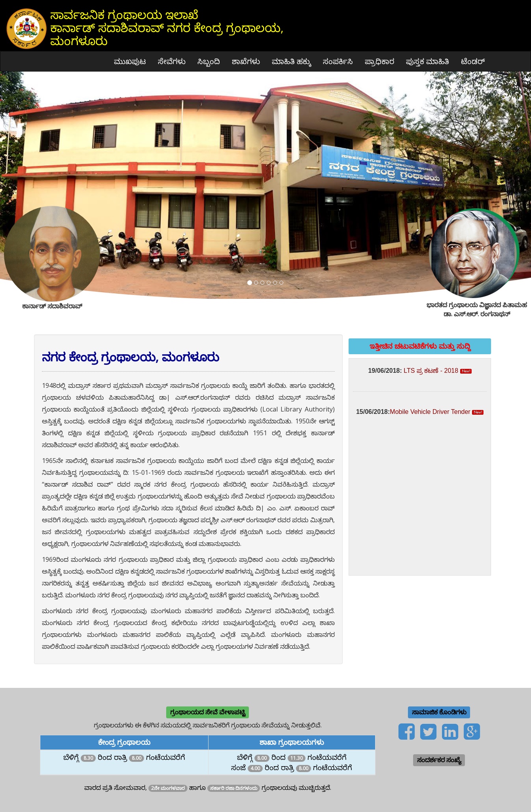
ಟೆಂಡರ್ (473, 61)
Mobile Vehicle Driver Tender (430, 412)
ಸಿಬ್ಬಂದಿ (209, 61)
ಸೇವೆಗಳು (172, 61)
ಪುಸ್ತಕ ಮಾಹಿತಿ (428, 61)
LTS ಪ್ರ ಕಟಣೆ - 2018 (431, 371)
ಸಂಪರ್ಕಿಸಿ (338, 61)
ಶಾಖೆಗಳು (246, 61)
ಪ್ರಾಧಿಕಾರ (379, 61)
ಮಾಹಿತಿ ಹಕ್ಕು (291, 61)
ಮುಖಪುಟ (130, 61)
